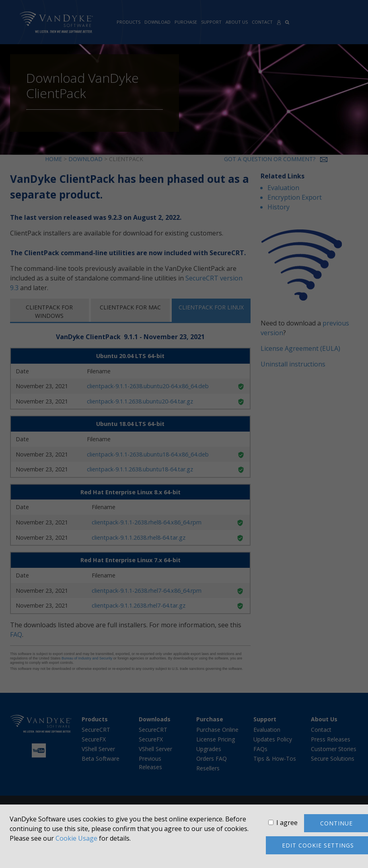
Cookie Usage (76, 838)
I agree (287, 823)
